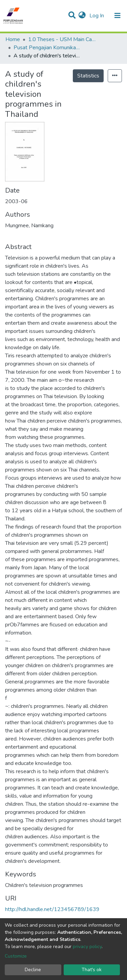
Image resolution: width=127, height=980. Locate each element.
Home (13, 39)
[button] (82, 16)
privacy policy (87, 947)
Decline (33, 970)
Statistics (88, 76)
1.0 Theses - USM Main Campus (62, 39)
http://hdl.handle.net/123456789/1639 (52, 909)
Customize (16, 956)
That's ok (92, 970)
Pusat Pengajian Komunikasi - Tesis (47, 48)
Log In (97, 16)
